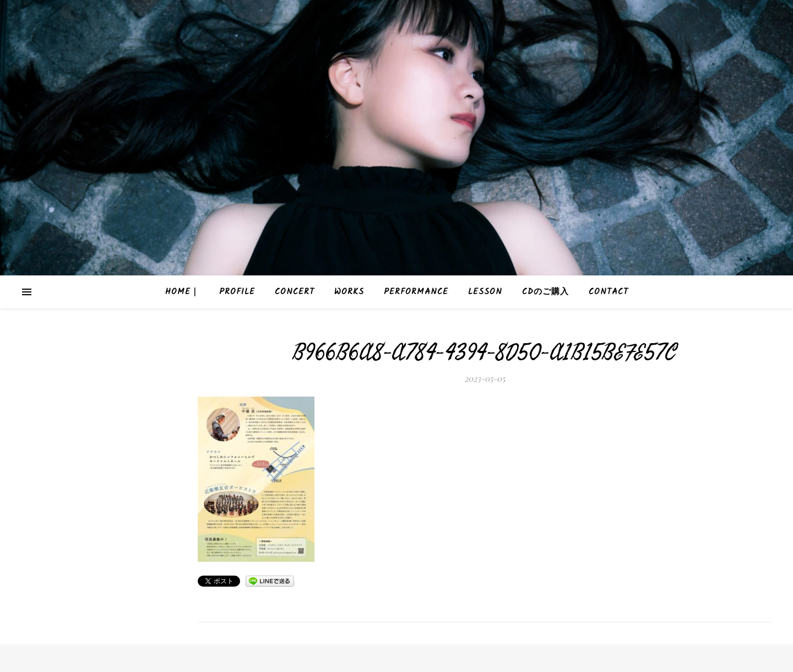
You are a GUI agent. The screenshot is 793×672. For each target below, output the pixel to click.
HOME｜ (182, 292)
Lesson (485, 292)
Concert (295, 292)
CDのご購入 (545, 292)
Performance (416, 292)
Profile (237, 292)
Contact (609, 292)
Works (349, 292)
